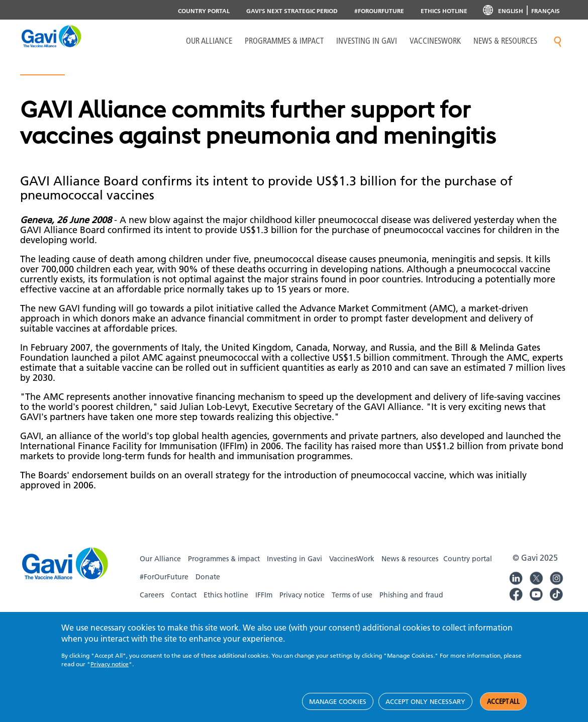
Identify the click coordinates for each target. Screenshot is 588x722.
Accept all (503, 701)
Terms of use (352, 595)
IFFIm (264, 595)
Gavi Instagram (556, 577)
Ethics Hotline (444, 11)
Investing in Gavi (367, 41)
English (511, 11)
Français (546, 11)
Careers (152, 595)
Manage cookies (338, 701)
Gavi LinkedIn (516, 577)
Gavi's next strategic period (292, 11)
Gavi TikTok (556, 593)
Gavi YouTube (536, 593)
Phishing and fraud (411, 595)
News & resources (505, 41)
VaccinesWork (435, 41)
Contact (184, 595)
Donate (208, 577)
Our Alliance (209, 41)
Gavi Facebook (516, 593)
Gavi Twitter (536, 577)
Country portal (204, 11)
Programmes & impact (224, 559)
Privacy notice (302, 595)
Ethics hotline (226, 595)
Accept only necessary (425, 701)
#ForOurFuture (379, 11)
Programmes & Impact (284, 41)
